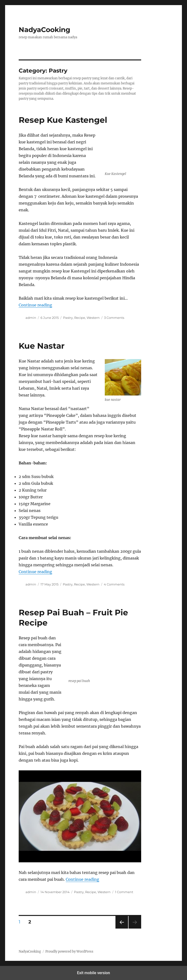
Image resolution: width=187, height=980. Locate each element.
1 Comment (124, 892)
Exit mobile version (93, 973)
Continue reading (35, 305)
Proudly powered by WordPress (69, 951)
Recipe (80, 318)
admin (31, 318)
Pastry (68, 318)
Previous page (122, 928)
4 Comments (114, 584)
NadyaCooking (45, 30)
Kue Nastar (42, 346)
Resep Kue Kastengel (63, 120)
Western (93, 318)
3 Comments (114, 318)
